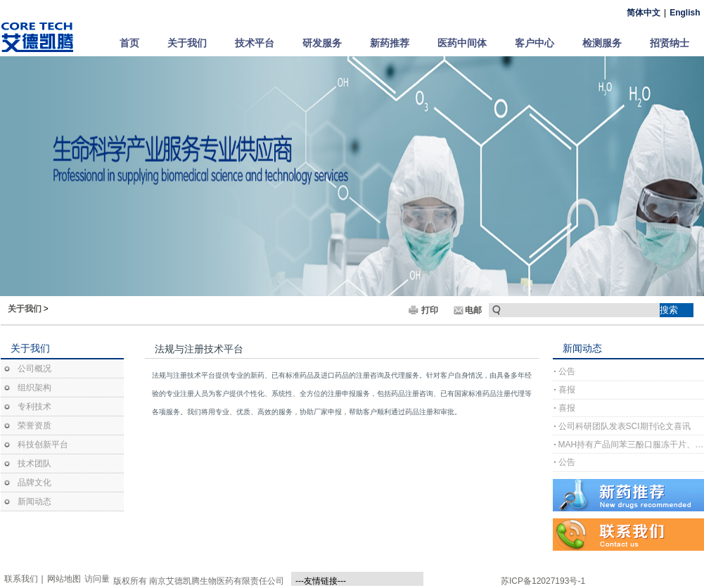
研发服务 (322, 43)
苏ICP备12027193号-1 (543, 581)
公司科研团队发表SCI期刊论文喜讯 (625, 426)
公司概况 (34, 369)
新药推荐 (390, 43)
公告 (567, 371)
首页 (129, 43)
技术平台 (255, 43)
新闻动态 (34, 501)
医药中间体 (462, 43)
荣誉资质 (34, 426)
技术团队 (34, 464)
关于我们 (187, 43)
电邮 (473, 310)
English (685, 13)
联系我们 (21, 579)
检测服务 (602, 43)
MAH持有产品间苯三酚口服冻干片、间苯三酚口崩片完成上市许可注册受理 (631, 445)
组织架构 (34, 388)
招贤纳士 (670, 43)
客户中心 (535, 43)
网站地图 (64, 579)
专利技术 (34, 407)
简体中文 (644, 13)
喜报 (567, 390)
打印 (430, 310)
